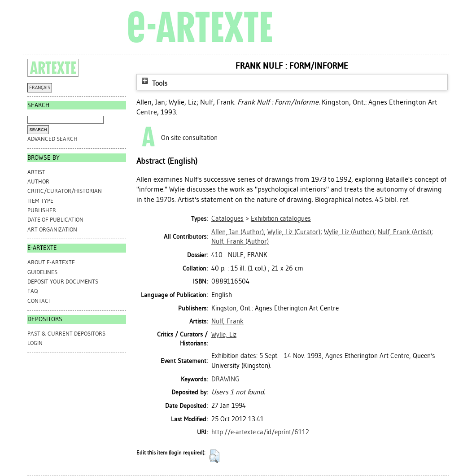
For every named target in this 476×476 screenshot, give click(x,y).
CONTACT (39, 301)
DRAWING (225, 379)
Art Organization (52, 229)
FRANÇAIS (40, 88)
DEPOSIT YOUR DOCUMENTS (63, 282)
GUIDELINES (42, 272)
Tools (153, 83)
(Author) (238, 232)
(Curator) (294, 232)
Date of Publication (55, 220)
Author (38, 181)
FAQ (33, 291)
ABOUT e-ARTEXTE (51, 262)
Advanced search (52, 139)
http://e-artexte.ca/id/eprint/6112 (260, 432)
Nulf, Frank (227, 321)
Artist (36, 172)
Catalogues (227, 218)
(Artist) (404, 232)
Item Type (40, 201)
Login (35, 343)
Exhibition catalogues (281, 218)
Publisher (42, 210)
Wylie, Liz (224, 335)
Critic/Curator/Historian (65, 191)
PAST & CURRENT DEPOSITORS (66, 334)
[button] (214, 456)
